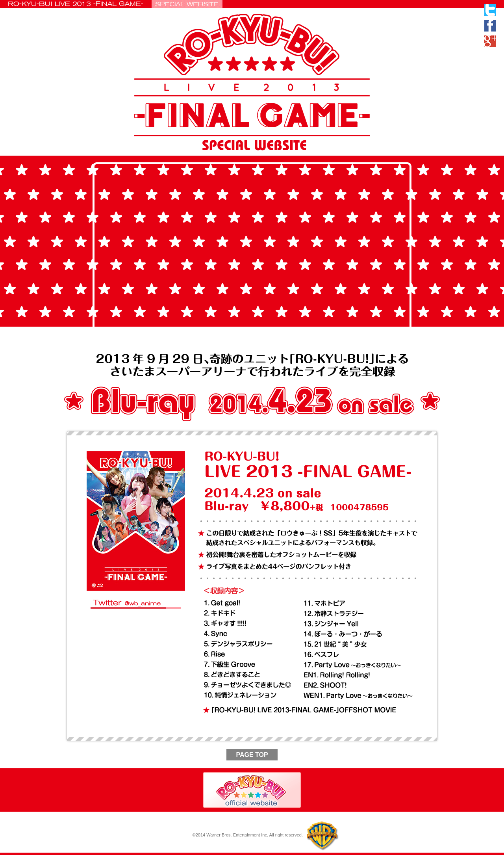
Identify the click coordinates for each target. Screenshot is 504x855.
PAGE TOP (252, 755)
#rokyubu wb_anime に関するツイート (138, 612)
